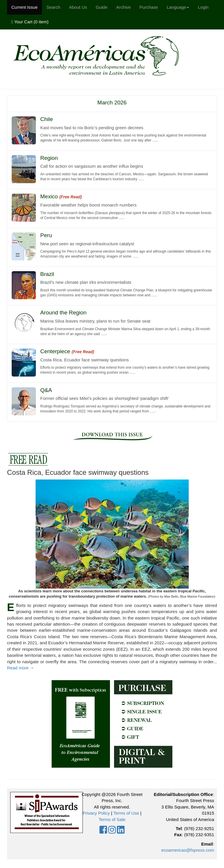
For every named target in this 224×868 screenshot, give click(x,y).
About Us (78, 7)
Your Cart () (30, 22)
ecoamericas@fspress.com (188, 850)
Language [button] (178, 7)
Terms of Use (126, 813)
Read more (18, 668)
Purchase (149, 7)
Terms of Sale (112, 819)
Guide (101, 7)
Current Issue (24, 7)
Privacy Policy (96, 813)
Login (203, 7)
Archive (123, 7)
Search (53, 7)
